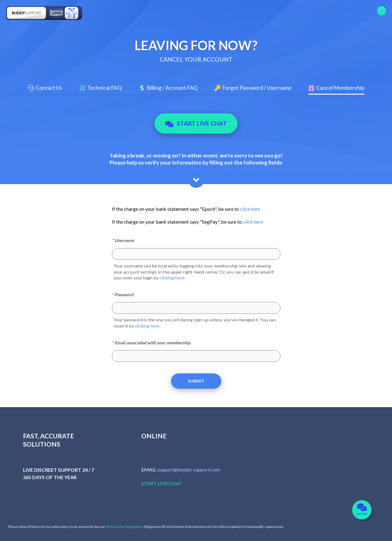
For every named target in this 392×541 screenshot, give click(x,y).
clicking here (172, 278)
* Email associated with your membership (151, 343)
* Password (123, 295)
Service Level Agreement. (124, 526)
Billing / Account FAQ (172, 88)
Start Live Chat (196, 123)
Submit (196, 381)
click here (250, 209)
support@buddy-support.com (189, 469)
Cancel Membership (340, 88)
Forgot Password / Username (257, 88)
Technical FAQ (104, 88)
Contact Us (49, 88)
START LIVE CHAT (162, 483)
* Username (123, 240)
